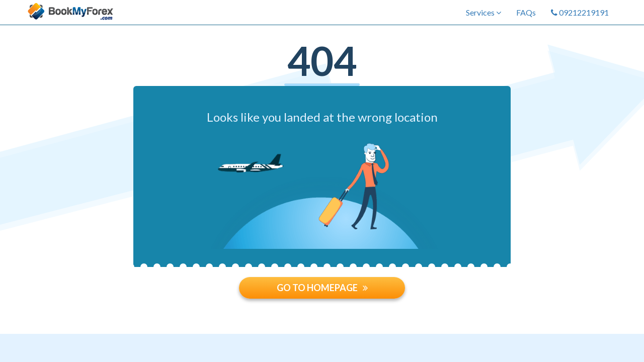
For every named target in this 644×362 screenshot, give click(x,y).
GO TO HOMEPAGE (322, 288)
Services (484, 12)
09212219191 (580, 12)
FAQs (526, 12)
